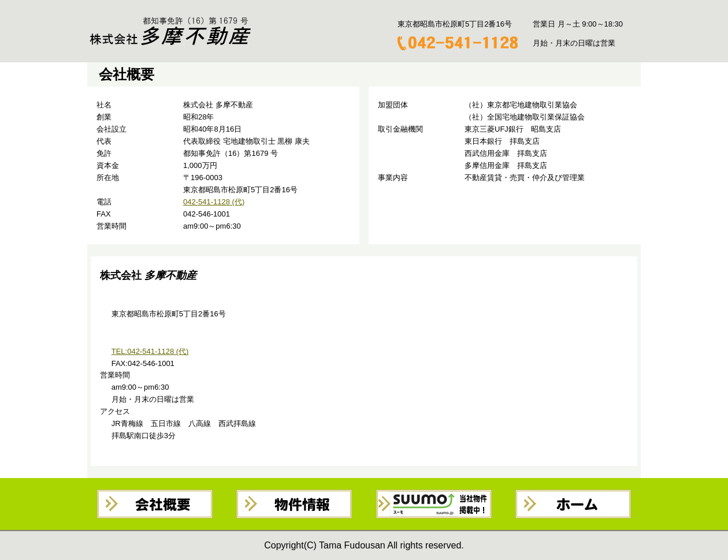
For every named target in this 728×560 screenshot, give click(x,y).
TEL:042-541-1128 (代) (150, 351)
